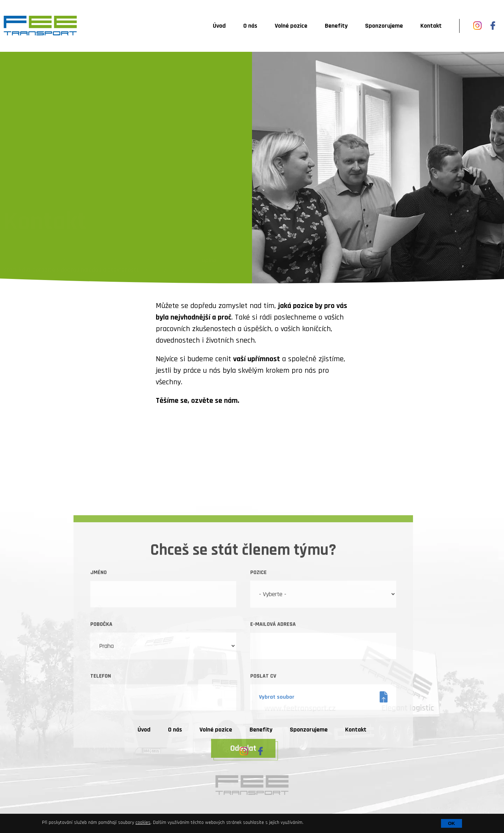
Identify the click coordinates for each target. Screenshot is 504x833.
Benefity (336, 26)
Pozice (258, 638)
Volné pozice (291, 26)
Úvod (219, 26)
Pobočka (101, 689)
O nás (250, 26)
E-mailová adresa (273, 689)
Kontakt (431, 26)
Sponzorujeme (384, 26)
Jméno (99, 638)
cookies (143, 822)
